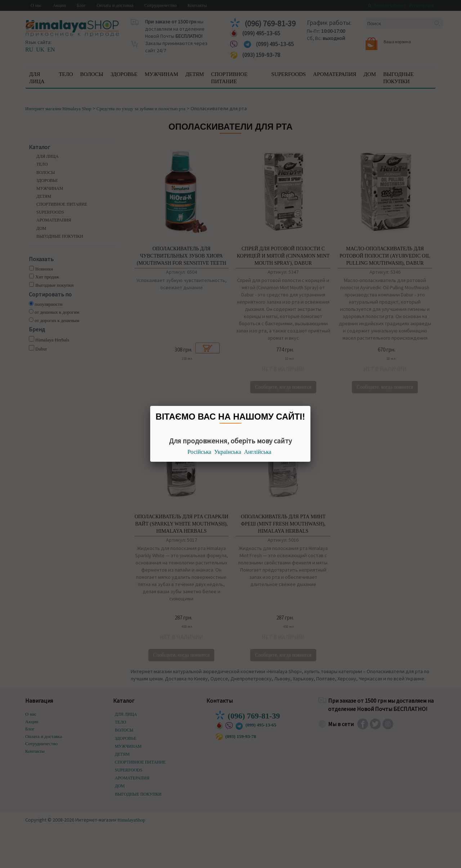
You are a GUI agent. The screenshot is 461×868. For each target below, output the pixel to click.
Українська (228, 452)
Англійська (258, 452)
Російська (200, 452)
